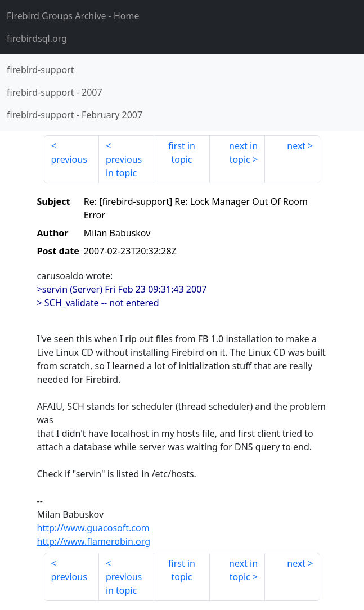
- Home (73, 16)
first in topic (182, 152)
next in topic (243, 152)
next (296, 146)
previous (69, 159)
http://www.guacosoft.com (93, 528)
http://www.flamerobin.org (94, 541)
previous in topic (124, 166)
